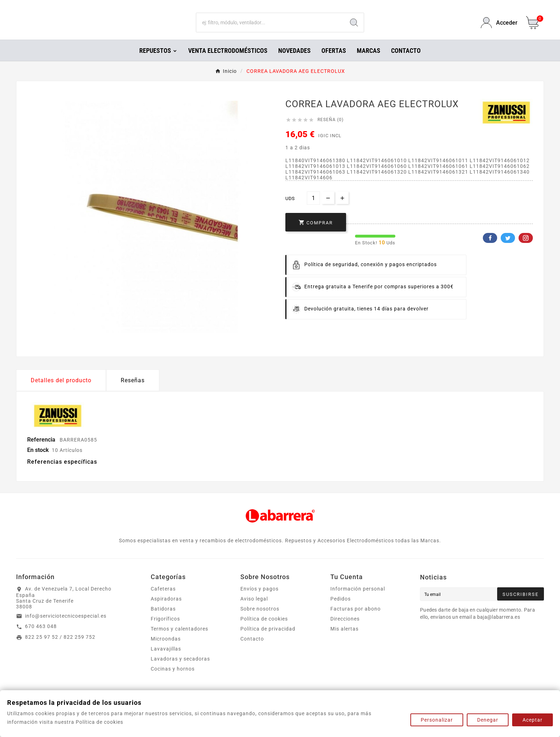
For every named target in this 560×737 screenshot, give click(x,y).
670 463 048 (41, 636)
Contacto (252, 649)
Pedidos (341, 609)
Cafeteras (163, 599)
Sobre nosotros (260, 619)
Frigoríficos (165, 629)
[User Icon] (499, 28)
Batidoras (163, 619)
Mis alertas (344, 639)
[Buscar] (271, 28)
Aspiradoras (166, 609)
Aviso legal (254, 609)
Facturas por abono (356, 619)
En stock (38, 460)
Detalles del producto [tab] (61, 390)
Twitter (508, 248)
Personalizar (437, 720)
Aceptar (532, 720)
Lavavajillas (166, 659)
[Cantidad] (313, 208)
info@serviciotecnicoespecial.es (66, 626)
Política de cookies (264, 629)
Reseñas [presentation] (133, 390)
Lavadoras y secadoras (180, 669)
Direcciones (345, 629)
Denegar (488, 720)
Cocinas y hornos (173, 679)
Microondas (166, 649)
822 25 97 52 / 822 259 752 (60, 647)
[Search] (354, 28)
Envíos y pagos (259, 599)
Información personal (358, 599)
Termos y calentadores (179, 639)
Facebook (490, 248)
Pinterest (526, 248)
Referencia (42, 450)
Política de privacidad (268, 639)
